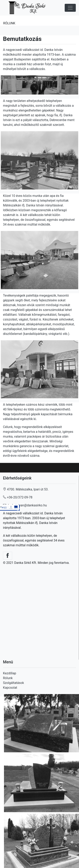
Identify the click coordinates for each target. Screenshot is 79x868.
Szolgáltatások (13, 683)
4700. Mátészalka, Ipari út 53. (26, 489)
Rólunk (8, 678)
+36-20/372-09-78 (18, 497)
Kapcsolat (10, 688)
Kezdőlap (10, 673)
